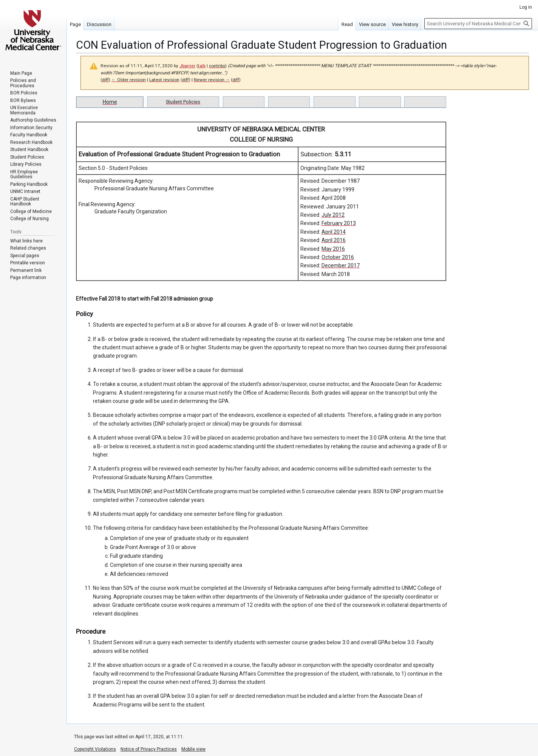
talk (202, 66)
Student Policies (183, 102)
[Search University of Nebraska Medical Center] (478, 24)
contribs (217, 66)
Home (110, 102)
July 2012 (333, 215)
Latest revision (164, 80)
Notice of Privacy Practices (149, 749)
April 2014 (334, 232)
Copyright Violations (95, 749)
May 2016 (333, 249)
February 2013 (339, 223)
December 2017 (341, 265)
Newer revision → (212, 80)
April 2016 (334, 240)
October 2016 (338, 257)
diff (105, 80)
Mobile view (193, 749)
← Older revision (129, 80)
